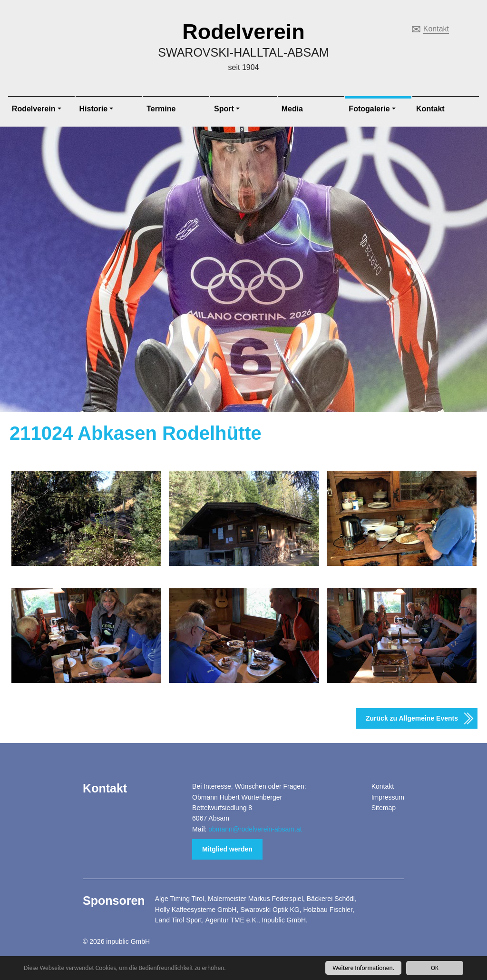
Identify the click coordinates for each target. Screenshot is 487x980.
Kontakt (436, 29)
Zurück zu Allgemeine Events (412, 718)
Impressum (388, 797)
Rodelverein (243, 32)
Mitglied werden (227, 849)
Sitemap (384, 808)
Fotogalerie (369, 109)
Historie (94, 109)
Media (292, 109)
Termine (161, 109)
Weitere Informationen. (363, 968)
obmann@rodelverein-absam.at (255, 829)
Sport (224, 109)
